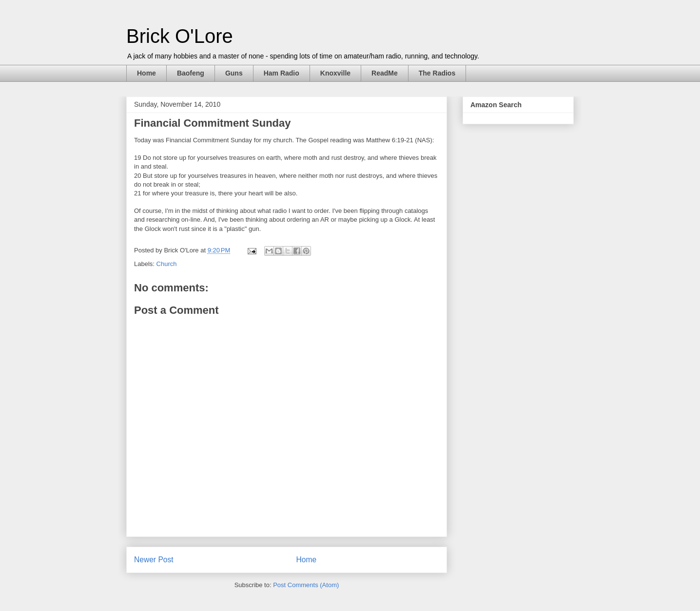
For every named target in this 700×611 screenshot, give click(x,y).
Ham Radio (282, 73)
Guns (234, 73)
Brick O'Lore (180, 36)
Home (146, 73)
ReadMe (385, 73)
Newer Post (154, 560)
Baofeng (191, 73)
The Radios (437, 73)
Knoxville (335, 73)
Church (167, 264)
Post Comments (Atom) (306, 585)
